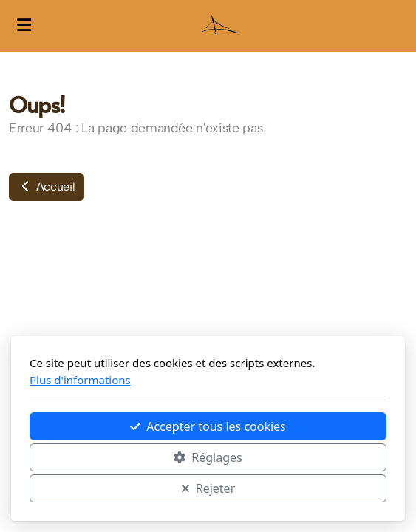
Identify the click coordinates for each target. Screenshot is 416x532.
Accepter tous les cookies (208, 426)
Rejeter (208, 488)
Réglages (208, 457)
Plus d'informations (80, 380)
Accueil (47, 187)
